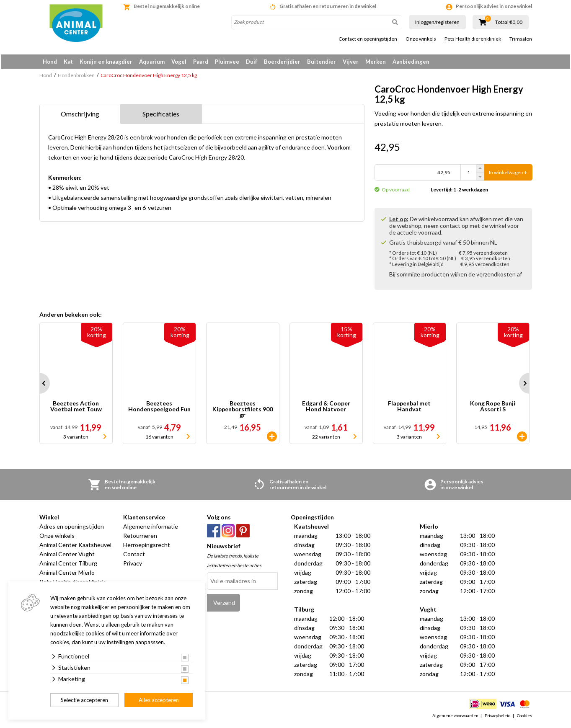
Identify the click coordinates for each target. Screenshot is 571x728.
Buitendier (322, 62)
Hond (50, 62)
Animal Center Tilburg (68, 565)
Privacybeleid (498, 717)
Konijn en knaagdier (106, 62)
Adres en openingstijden (72, 528)
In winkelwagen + (508, 174)
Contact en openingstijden (368, 39)
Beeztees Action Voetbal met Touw (76, 408)
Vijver (351, 62)
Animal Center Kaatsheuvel (75, 546)
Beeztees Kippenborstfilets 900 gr (243, 411)
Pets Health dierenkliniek (473, 39)
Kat (68, 62)
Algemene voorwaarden (455, 717)
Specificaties (161, 115)
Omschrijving (80, 115)
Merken (376, 62)
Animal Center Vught (67, 556)
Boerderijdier (282, 62)
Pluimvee (227, 62)
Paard (201, 62)
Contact (134, 556)
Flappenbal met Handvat (409, 408)
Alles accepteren (159, 700)
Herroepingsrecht (147, 546)
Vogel (179, 62)
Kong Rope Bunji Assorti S (493, 408)
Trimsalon (521, 39)
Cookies (524, 717)
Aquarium (152, 62)
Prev (39, 385)
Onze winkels (421, 39)
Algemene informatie (151, 528)
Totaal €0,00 (509, 22)
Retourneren (140, 537)
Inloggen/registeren (437, 22)
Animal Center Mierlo (67, 574)
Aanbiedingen (411, 62)
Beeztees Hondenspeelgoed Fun (159, 408)
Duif (252, 62)
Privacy (133, 565)
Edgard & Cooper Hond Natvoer (326, 408)
